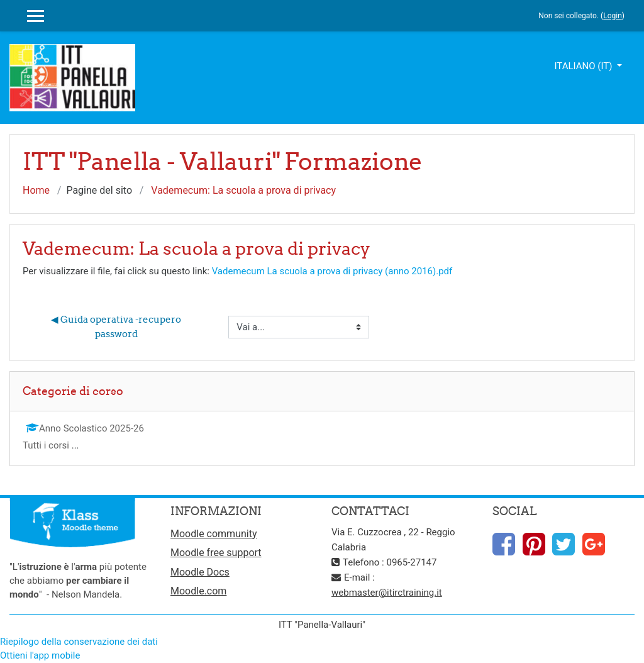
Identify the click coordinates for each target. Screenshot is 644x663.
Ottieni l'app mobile (40, 655)
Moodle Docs (200, 572)
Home (36, 190)
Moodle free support (216, 553)
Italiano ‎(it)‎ (584, 66)
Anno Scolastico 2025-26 (85, 428)
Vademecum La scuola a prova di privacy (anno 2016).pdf (332, 271)
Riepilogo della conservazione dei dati (79, 642)
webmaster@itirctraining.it (387, 593)
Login (613, 16)
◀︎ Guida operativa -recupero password (117, 326)
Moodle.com (198, 591)
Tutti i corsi (46, 445)
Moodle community (214, 534)
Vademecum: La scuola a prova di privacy (243, 190)
